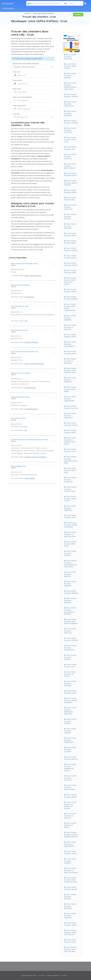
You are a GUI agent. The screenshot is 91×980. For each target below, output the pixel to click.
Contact (65, 975)
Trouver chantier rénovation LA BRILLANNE (70, 361)
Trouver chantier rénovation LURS (70, 666)
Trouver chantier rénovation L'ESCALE (71, 249)
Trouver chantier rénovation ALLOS (70, 450)
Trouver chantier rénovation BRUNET (71, 796)
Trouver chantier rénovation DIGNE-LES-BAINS (70, 66)
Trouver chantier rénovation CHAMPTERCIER (70, 399)
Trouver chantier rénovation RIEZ (70, 199)
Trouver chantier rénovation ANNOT (70, 352)
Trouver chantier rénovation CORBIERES (70, 318)
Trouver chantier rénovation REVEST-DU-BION (70, 499)
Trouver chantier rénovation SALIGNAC (70, 553)
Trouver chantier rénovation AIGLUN (70, 257)
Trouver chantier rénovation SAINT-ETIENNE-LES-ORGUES (70, 281)
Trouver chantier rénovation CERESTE (71, 264)
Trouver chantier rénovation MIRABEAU (70, 600)
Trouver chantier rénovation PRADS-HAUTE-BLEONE (70, 932)
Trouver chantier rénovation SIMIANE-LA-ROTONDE (71, 525)
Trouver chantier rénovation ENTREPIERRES (70, 740)
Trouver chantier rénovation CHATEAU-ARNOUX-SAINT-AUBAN (71, 86)
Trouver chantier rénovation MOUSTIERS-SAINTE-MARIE (71, 460)
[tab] (33, 264)
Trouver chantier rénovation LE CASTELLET (70, 816)
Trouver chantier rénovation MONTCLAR (70, 631)
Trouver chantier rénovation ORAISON (71, 95)
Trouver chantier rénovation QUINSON (70, 657)
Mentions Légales (53, 975)
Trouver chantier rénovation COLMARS (70, 721)
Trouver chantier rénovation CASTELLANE (70, 207)
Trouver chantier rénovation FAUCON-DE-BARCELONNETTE (71, 835)
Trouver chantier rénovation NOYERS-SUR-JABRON (71, 700)
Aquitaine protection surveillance (36, 457)
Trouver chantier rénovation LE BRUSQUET (70, 327)
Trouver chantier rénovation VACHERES (70, 897)
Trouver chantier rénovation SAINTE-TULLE (70, 140)
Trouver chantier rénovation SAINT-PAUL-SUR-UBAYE (70, 949)
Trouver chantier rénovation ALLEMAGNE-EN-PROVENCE (70, 611)
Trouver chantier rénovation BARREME (71, 592)
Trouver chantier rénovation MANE (70, 242)
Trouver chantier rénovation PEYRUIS (71, 174)
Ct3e (26, 321)
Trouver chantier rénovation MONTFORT (70, 683)
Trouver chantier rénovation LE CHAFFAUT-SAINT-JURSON (70, 441)
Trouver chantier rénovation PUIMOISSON (70, 416)
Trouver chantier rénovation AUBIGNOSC (70, 508)
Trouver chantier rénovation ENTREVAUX (70, 380)
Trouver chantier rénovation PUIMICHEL (70, 916)
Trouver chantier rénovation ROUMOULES (70, 480)
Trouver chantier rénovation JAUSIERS (71, 298)
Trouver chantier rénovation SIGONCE (71, 758)
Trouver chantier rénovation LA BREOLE (70, 825)
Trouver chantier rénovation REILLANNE (70, 226)
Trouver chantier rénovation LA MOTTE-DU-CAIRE (70, 534)
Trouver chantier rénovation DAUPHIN (71, 407)
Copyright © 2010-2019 (28, 975)
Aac (26, 430)
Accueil (27, 13)
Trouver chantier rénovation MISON (70, 336)
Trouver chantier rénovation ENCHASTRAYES (70, 648)
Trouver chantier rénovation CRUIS (70, 516)
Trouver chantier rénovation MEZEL (70, 431)
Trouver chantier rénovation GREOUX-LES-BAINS (71, 183)
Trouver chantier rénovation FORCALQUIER (70, 104)
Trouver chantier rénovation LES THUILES (70, 674)
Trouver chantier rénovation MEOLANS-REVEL (70, 787)
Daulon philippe (30, 478)
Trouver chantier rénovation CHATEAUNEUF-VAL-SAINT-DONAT (71, 564)
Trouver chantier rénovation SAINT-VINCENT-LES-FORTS (71, 880)
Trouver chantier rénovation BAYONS (71, 888)
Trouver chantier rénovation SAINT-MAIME (70, 389)
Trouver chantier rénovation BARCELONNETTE (70, 166)
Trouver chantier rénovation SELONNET (70, 750)
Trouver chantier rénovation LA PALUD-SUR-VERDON (71, 870)
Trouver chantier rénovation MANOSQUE (70, 57)
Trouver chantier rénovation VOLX (70, 148)
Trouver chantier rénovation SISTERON (70, 75)
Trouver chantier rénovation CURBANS (70, 731)
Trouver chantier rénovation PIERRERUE (70, 584)
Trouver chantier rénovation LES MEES (71, 122)
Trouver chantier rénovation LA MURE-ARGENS (70, 844)
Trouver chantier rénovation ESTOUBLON (70, 778)
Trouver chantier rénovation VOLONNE (70, 216)
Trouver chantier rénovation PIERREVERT (70, 113)
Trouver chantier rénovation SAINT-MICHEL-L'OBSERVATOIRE (70, 307)
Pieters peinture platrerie (33, 276)
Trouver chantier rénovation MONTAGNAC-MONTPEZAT (70, 711)
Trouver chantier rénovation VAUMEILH (70, 861)
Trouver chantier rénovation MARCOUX (70, 574)
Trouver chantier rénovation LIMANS (70, 924)
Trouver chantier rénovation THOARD (71, 424)
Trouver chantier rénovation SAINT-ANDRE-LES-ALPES (70, 370)
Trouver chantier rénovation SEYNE (70, 234)
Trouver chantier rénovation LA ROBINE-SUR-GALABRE (70, 805)
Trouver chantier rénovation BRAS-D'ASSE (70, 544)
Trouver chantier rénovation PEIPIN (70, 271)
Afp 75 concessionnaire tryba (34, 364)
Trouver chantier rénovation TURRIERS (71, 639)
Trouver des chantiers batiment (43, 13)
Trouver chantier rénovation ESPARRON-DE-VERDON (70, 767)
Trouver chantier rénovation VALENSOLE (70, 157)
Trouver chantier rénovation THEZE (70, 941)
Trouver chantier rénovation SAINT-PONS (70, 470)
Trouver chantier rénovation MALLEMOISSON (70, 344)
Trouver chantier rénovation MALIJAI (70, 191)
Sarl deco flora (29, 297)
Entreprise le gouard (31, 342)
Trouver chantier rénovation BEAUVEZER (70, 906)
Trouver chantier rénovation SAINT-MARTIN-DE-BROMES (71, 621)
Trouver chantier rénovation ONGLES (71, 852)
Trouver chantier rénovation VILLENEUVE (70, 130)
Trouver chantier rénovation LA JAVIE (70, 692)
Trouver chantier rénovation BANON (70, 290)
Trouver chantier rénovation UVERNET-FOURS (70, 489)
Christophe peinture (31, 409)
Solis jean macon (30, 388)
